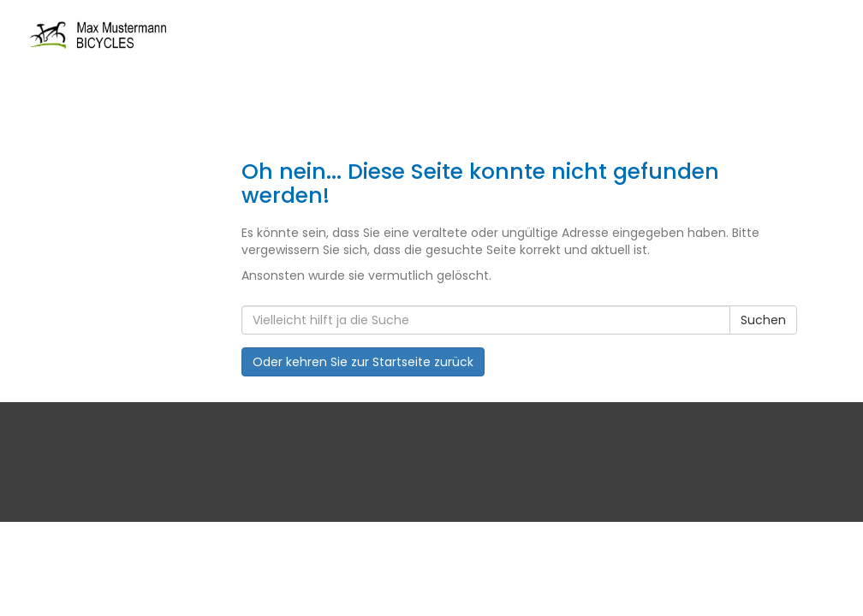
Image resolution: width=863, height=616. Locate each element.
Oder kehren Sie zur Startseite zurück (363, 362)
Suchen (763, 320)
